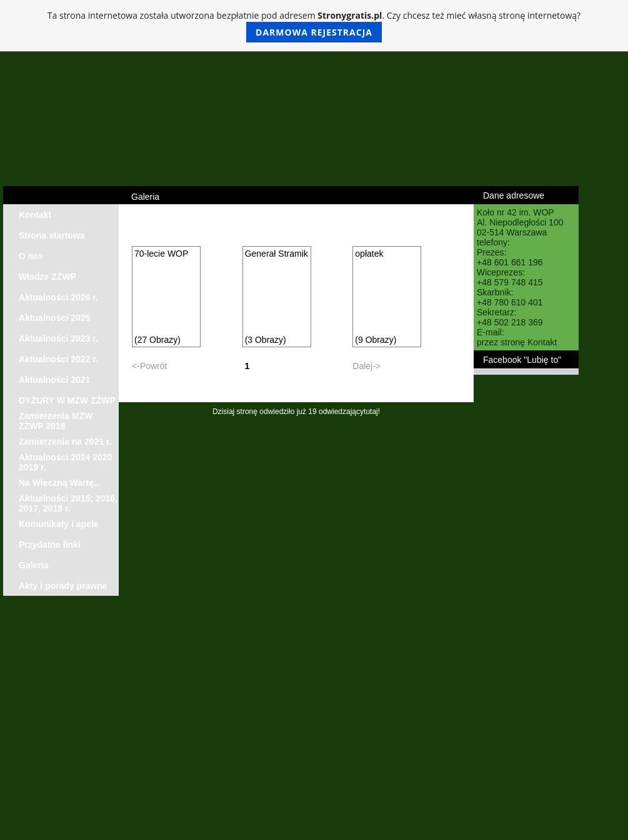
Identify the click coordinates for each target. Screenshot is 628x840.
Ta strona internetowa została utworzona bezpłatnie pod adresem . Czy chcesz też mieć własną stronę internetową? (314, 26)
